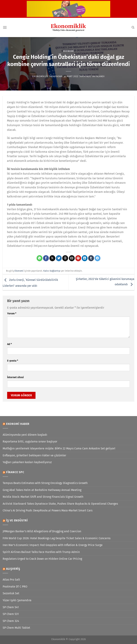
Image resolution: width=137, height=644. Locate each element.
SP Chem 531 (11, 614)
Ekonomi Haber (18, 424)
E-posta (13, 361)
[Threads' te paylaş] (65, 258)
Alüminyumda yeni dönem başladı (25, 435)
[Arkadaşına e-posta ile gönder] (72, 258)
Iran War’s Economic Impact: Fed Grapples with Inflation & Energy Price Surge (53, 545)
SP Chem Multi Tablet (16, 628)
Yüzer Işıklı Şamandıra (17, 600)
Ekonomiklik (40, 76)
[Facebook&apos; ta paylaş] (46, 258)
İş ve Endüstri (17, 520)
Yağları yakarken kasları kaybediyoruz (27, 462)
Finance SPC (15, 472)
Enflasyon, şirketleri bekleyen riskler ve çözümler (34, 455)
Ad (9, 344)
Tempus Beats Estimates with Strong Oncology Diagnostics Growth (45, 483)
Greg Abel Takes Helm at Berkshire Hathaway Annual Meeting (42, 490)
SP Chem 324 (11, 621)
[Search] (133, 27)
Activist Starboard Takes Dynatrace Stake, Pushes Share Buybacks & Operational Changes (60, 504)
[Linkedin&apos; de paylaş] (85, 258)
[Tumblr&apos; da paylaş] (91, 258)
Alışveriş (13, 569)
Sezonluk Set (11, 593)
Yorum (12, 314)
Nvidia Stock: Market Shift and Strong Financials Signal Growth (43, 497)
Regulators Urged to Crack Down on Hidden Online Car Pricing (42, 559)
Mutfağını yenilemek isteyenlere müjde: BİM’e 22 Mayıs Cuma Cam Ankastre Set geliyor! (59, 448)
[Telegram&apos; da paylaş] (97, 258)
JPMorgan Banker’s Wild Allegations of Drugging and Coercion (42, 531)
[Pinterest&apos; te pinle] (78, 258)
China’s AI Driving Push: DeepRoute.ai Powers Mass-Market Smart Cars (48, 510)
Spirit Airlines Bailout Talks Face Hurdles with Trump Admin (41, 552)
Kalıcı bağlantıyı (52, 271)
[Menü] (5, 27)
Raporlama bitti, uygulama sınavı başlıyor (30, 441)
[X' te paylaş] (52, 258)
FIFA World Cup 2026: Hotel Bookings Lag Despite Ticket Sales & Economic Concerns (57, 538)
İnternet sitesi (15, 377)
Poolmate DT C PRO (15, 587)
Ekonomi (69, 51)
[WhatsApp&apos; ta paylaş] (40, 258)
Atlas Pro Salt (11, 580)
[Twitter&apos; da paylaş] (59, 258)
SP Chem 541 (11, 607)
